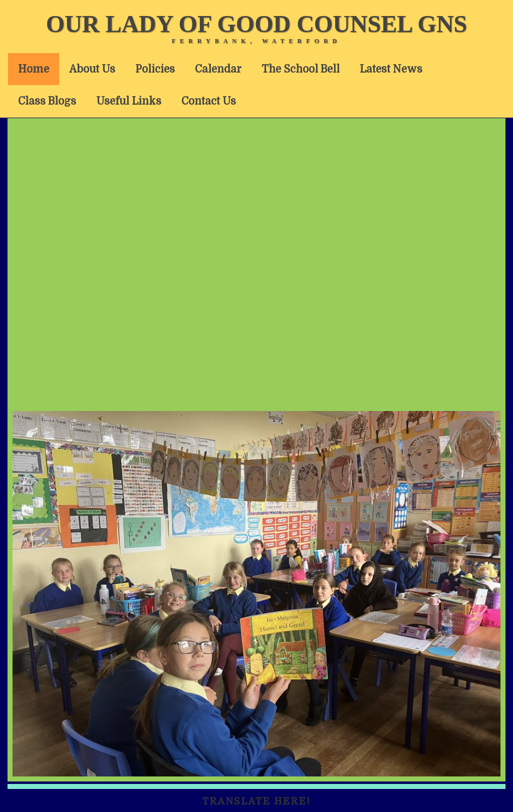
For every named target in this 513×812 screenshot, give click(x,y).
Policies (155, 69)
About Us (92, 69)
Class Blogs (47, 101)
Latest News (391, 69)
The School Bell (301, 69)
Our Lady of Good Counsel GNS (257, 24)
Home (34, 69)
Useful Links (129, 101)
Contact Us (209, 101)
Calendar (218, 69)
